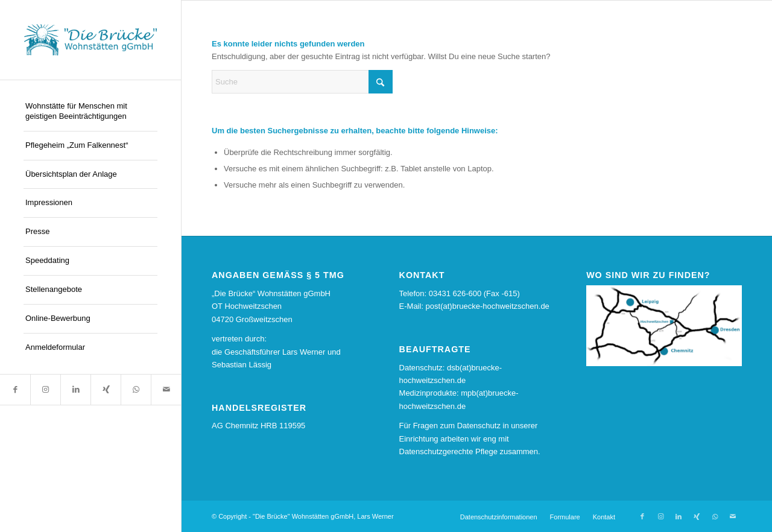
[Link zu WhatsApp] (136, 390)
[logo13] (90, 40)
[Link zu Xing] (106, 390)
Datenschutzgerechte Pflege (448, 451)
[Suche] (302, 82)
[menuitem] (90, 112)
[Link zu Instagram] (45, 390)
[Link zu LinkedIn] (75, 390)
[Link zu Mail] (166, 390)
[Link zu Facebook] (15, 390)
